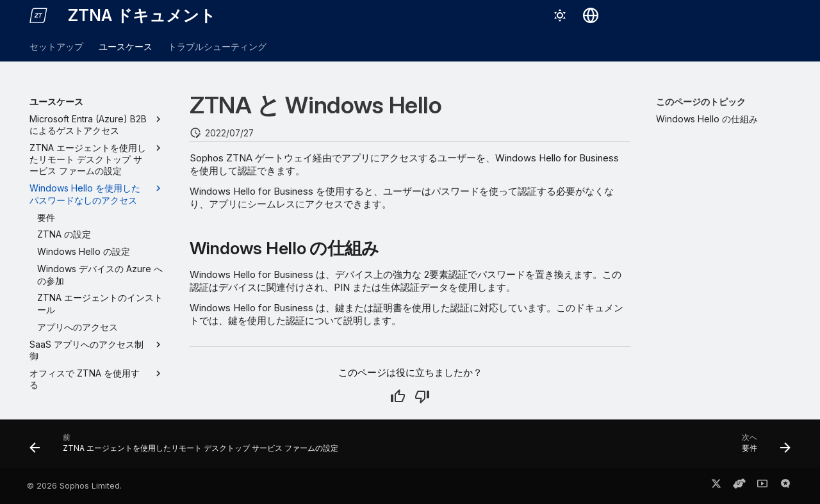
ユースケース (126, 46)
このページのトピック (701, 102)
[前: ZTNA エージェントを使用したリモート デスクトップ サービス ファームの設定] (187, 448)
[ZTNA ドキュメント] (38, 15)
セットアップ (56, 46)
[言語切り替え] (591, 15)
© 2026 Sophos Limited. (74, 486)
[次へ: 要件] (763, 448)
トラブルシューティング (217, 46)
